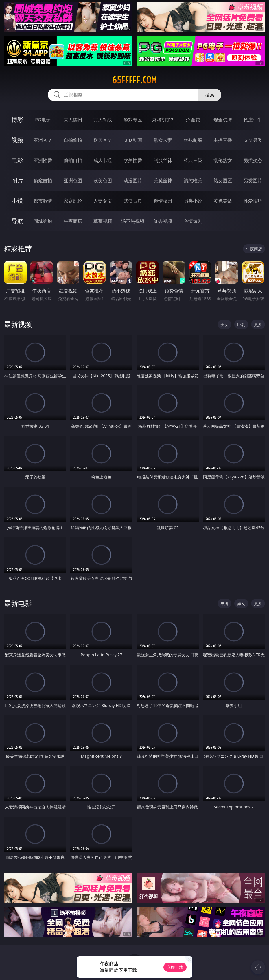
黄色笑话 (223, 201)
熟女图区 (223, 181)
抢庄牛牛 (253, 120)
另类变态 (253, 160)
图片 (17, 180)
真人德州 (73, 120)
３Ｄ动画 (133, 140)
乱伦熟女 (223, 160)
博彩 (17, 120)
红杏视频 (163, 221)
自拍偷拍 (73, 140)
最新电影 (18, 603)
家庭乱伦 (73, 201)
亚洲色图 (73, 181)
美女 (224, 324)
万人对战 (103, 120)
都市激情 (43, 201)
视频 (17, 140)
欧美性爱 (133, 160)
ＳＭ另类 (253, 140)
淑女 (241, 603)
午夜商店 (73, 221)
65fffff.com (134, 80)
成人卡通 (103, 160)
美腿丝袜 (163, 181)
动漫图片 (133, 181)
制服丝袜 (163, 160)
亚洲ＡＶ (43, 140)
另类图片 (253, 181)
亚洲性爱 (43, 160)
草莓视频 (103, 221)
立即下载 (175, 967)
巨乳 (241, 324)
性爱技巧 (253, 201)
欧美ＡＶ (103, 140)
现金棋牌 (223, 120)
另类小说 (193, 201)
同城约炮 (43, 221)
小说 (17, 201)
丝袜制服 (193, 140)
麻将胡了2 (163, 120)
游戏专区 (133, 120)
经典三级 (193, 160)
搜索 (210, 95)
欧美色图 (103, 181)
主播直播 (223, 140)
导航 (17, 221)
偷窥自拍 (43, 181)
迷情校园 (163, 201)
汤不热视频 (133, 221)
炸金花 (193, 120)
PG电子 (43, 120)
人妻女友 (103, 201)
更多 (258, 324)
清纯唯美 (193, 181)
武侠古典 (133, 201)
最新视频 (18, 324)
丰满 (224, 603)
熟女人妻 (163, 140)
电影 (17, 160)
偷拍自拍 (73, 160)
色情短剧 (193, 221)
